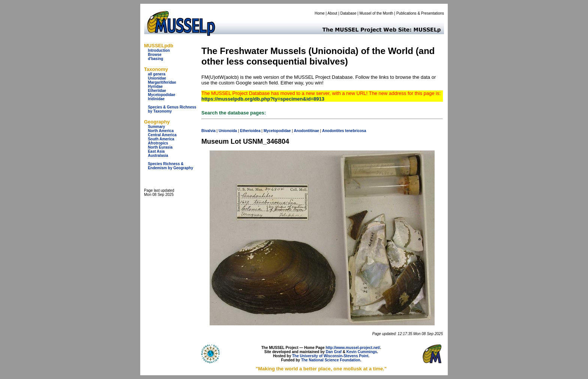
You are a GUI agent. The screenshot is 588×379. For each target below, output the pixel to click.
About (332, 13)
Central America (162, 135)
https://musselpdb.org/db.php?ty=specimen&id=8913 (263, 99)
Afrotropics (158, 143)
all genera (157, 74)
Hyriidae (155, 86)
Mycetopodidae (161, 95)
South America (161, 139)
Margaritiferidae (162, 82)
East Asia (156, 151)
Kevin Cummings (362, 352)
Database (349, 13)
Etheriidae (157, 91)
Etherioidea (250, 131)
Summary (156, 127)
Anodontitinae (307, 131)
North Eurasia (160, 147)
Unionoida (228, 131)
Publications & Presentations (420, 13)
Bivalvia (208, 131)
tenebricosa (355, 131)
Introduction (159, 50)
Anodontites (333, 131)
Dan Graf (334, 352)
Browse (154, 55)
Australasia (158, 156)
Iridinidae (156, 99)
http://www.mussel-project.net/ (353, 348)
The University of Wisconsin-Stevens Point (330, 356)
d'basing (155, 59)
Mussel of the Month (376, 13)
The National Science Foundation (331, 360)
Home (320, 13)
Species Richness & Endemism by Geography (170, 166)
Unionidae (157, 78)
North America (161, 131)
